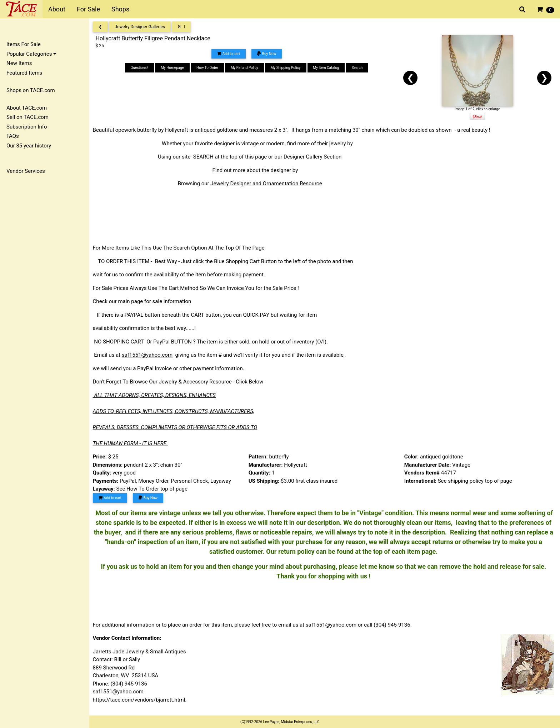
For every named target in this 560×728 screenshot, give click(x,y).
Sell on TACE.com (27, 117)
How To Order (209, 68)
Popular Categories (31, 54)
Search (359, 68)
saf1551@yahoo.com (149, 355)
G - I (184, 27)
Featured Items (24, 73)
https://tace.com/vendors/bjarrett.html (141, 700)
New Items (19, 63)
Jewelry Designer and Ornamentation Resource (269, 184)
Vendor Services (26, 171)
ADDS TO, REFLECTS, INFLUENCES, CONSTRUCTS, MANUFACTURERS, (176, 411)
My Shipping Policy (287, 68)
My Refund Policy (246, 68)
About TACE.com (27, 108)
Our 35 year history (29, 146)
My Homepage (174, 68)
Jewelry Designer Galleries (142, 27)
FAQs (13, 136)
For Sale (88, 9)
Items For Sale (24, 44)
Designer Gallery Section (315, 157)
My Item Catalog (328, 68)
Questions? (141, 68)
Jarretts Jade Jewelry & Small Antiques (142, 652)
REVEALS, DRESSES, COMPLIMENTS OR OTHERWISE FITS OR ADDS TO (177, 427)
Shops (120, 9)
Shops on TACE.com (31, 90)
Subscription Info (27, 127)
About (57, 9)
